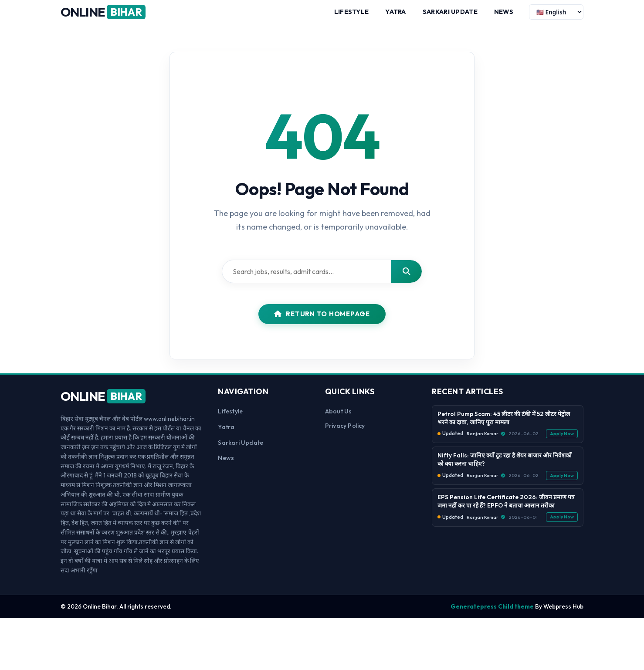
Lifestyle (352, 15)
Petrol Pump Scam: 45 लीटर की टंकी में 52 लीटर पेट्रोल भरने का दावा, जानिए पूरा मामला (504, 425)
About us (339, 419)
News (504, 15)
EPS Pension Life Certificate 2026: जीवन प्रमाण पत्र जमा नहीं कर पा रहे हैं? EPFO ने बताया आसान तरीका (506, 509)
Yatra (395, 15)
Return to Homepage (322, 322)
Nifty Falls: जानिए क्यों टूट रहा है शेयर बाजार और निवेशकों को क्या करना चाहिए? (505, 467)
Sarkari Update (450, 15)
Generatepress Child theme (492, 614)
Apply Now (562, 441)
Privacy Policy (345, 433)
